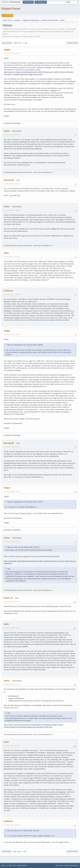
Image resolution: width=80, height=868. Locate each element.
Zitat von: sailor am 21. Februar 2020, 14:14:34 (23, 831)
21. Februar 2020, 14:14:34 (12, 746)
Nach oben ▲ (75, 865)
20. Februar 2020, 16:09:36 (12, 294)
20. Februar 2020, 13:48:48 (12, 184)
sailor (6, 253)
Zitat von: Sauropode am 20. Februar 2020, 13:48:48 (25, 345)
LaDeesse (8, 291)
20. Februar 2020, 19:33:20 (12, 447)
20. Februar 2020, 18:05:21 (12, 335)
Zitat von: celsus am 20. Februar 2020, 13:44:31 (23, 547)
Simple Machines (22, 865)
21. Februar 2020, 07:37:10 (12, 602)
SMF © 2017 (12, 865)
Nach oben (6, 852)
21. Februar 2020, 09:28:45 (12, 628)
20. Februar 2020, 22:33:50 (12, 492)
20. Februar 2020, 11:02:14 (12, 53)
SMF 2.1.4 (4, 865)
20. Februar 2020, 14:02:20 (12, 210)
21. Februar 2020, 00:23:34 (12, 542)
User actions (72, 43)
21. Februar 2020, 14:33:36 (12, 825)
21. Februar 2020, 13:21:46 (12, 684)
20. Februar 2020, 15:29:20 (12, 257)
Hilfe (57, 865)
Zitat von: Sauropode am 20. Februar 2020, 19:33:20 (25, 502)
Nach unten (7, 43)
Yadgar (7, 50)
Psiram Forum (11, 9)
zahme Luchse (26, 513)
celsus (7, 131)
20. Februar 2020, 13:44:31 (12, 135)
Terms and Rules (64, 865)
